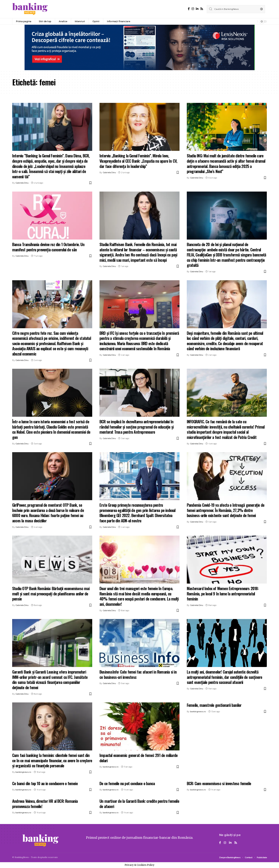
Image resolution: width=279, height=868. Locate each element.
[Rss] (202, 9)
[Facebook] (189, 9)
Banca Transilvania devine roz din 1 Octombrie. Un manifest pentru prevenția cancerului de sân (48, 247)
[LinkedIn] (197, 9)
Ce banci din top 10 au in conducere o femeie (45, 783)
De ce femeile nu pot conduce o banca (127, 783)
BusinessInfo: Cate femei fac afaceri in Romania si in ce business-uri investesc (138, 674)
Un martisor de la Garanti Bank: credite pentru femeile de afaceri (139, 804)
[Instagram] (193, 9)
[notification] (254, 21)
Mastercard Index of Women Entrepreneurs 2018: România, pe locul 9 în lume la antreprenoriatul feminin (223, 593)
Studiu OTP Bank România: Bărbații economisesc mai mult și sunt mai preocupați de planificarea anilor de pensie (51, 593)
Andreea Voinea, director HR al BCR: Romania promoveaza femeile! (45, 804)
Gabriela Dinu (22, 183)
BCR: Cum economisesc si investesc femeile (219, 783)
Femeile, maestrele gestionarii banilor (214, 705)
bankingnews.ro (23, 772)
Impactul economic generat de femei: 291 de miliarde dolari (138, 758)
